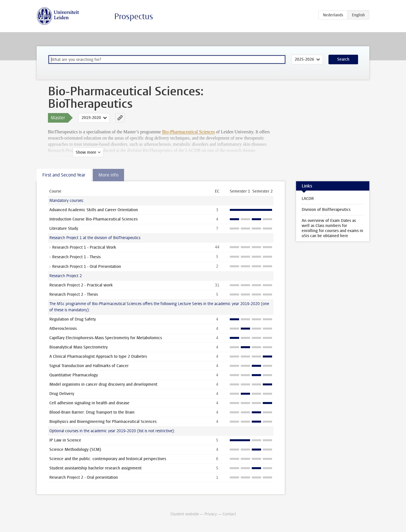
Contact (229, 514)
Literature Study (64, 229)
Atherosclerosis (63, 329)
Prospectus (134, 16)
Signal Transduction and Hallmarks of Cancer (89, 366)
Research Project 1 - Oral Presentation (87, 267)
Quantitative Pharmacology (74, 375)
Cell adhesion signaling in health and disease (89, 403)
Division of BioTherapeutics (326, 210)
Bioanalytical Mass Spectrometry (79, 347)
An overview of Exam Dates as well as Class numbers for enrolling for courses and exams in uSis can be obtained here (332, 228)
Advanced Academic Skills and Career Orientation (94, 210)
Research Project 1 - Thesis (76, 257)
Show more (61, 152)
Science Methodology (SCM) (75, 450)
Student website (185, 514)
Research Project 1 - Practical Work (84, 247)
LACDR (308, 199)
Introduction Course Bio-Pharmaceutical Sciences (93, 219)
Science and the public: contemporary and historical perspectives (108, 459)
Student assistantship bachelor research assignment (95, 468)
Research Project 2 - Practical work (81, 285)
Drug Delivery (62, 394)
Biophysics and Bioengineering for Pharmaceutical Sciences (103, 422)
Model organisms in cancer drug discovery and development (103, 384)
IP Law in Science (65, 440)
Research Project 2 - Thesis (74, 294)
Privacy (211, 514)
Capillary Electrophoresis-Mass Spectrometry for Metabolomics (106, 338)
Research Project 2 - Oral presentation (84, 477)
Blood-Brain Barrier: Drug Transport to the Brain (92, 412)
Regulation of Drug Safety (73, 319)
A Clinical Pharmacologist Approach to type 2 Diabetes (98, 356)
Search (343, 59)
